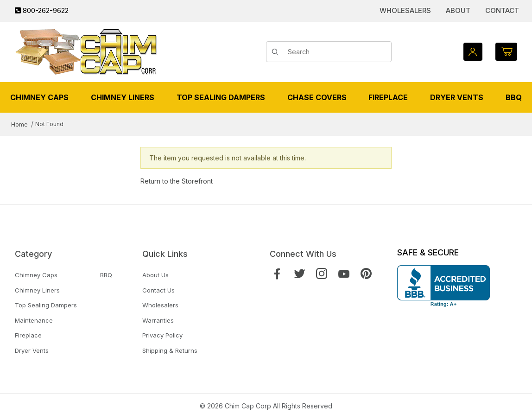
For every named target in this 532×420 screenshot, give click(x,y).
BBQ (106, 275)
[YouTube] (344, 274)
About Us (155, 275)
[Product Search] (336, 52)
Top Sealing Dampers (46, 305)
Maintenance (34, 320)
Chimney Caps (36, 275)
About (458, 10)
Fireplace (28, 335)
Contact (502, 10)
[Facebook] (277, 274)
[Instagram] (322, 274)
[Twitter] (299, 274)
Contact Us (158, 290)
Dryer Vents (32, 350)
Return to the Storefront (177, 181)
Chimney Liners (37, 290)
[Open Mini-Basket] (506, 52)
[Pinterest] (366, 274)
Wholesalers (405, 10)
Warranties (158, 320)
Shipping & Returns (170, 350)
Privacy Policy (162, 335)
